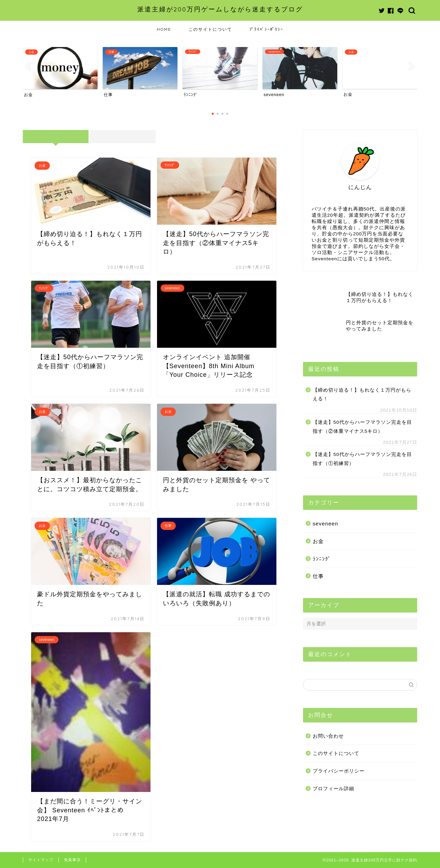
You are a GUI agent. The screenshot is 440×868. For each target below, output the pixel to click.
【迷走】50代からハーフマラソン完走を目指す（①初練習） (362, 459)
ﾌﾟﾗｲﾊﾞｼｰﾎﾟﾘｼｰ (266, 29)
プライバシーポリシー (339, 771)
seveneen (326, 524)
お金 (318, 541)
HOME (164, 29)
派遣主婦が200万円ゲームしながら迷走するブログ (220, 9)
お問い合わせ (328, 736)
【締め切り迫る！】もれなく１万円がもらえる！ (362, 395)
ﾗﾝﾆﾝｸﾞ (322, 559)
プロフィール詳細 (333, 789)
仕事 (318, 576)
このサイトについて (210, 29)
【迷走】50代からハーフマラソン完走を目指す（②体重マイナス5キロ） (362, 427)
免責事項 (72, 860)
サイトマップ (41, 860)
